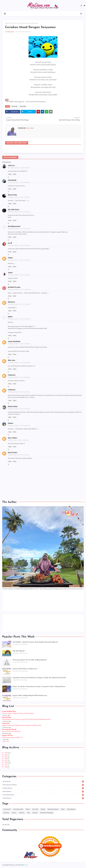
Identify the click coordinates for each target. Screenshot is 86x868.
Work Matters (43, 798)
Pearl (63, 809)
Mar (6, 757)
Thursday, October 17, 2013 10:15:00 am (19, 245)
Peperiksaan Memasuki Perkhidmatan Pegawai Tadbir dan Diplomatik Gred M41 (39, 678)
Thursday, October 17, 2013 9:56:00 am (19, 168)
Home (7, 23)
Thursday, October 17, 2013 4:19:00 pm (19, 409)
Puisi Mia (13, 23)
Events (28, 809)
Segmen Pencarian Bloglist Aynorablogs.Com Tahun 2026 (22, 725)
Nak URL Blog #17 (19, 651)
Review (14, 813)
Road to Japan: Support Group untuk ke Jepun (18, 713)
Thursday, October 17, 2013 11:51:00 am (19, 344)
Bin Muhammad (14, 226)
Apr (6, 755)
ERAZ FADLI (13, 453)
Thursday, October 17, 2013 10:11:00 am (19, 229)
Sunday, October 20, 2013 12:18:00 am (19, 455)
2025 (6, 753)
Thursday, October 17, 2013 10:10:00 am (19, 212)
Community (7, 809)
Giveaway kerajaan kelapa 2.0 (12, 737)
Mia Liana (11, 32)
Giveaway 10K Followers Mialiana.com (25, 669)
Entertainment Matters (43, 785)
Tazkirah (22, 813)
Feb (6, 759)
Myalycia (11, 302)
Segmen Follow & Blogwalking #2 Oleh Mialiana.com (30, 696)
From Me (14, 106)
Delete (15, 174)
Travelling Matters (43, 795)
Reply (10, 174)
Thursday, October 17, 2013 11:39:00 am (19, 319)
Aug (6, 767)
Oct (6, 765)
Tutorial (35, 813)
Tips (28, 813)
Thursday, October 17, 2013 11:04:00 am (19, 290)
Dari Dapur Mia (18, 809)
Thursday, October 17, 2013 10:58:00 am (19, 260)
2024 (6, 763)
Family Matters (43, 788)
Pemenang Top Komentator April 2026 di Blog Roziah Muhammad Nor (26, 719)
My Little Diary (14, 210)
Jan (6, 761)
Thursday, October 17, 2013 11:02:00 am (19, 275)
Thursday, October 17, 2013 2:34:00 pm (19, 392)
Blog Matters (43, 781)
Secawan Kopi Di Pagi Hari (11, 731)
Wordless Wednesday (47, 813)
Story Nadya (12, 438)
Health (43, 809)
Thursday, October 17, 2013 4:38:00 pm (19, 425)
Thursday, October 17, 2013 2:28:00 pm (19, 377)
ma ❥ (10, 243)
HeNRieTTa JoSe (14, 287)
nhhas (10, 317)
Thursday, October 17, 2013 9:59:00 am (19, 197)
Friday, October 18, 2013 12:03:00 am (18, 440)
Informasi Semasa (53, 809)
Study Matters (43, 791)
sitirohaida (12, 180)
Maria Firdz (12, 195)
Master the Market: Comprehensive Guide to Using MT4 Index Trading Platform (39, 687)
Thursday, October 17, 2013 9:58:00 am (19, 182)
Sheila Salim (13, 407)
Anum (10, 273)
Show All (6, 741)
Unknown (12, 375)
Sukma (11, 423)
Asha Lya (11, 165)
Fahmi (10, 258)
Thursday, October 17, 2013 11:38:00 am (19, 304)
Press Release (71, 809)
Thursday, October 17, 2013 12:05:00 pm (19, 363)
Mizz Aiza (11, 360)
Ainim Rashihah (14, 341)
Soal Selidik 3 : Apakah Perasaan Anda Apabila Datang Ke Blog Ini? (35, 642)
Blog (26, 865)
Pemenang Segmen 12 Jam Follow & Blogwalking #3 (30, 660)
